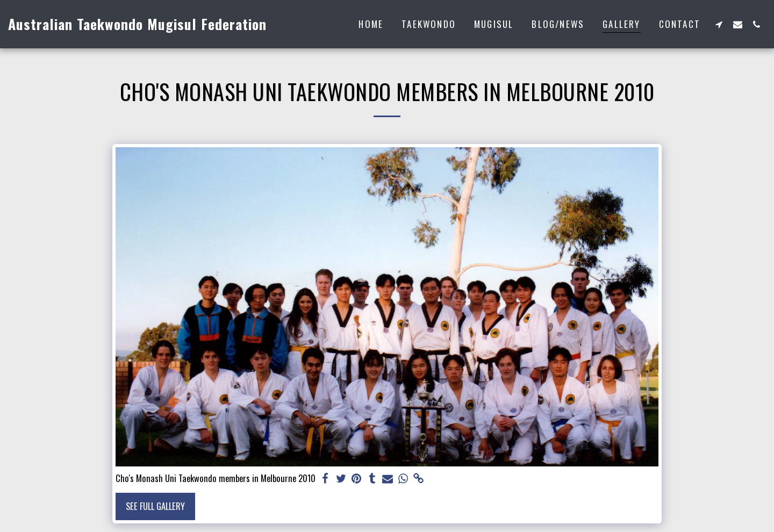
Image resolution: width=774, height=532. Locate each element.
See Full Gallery (155, 506)
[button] (719, 24)
